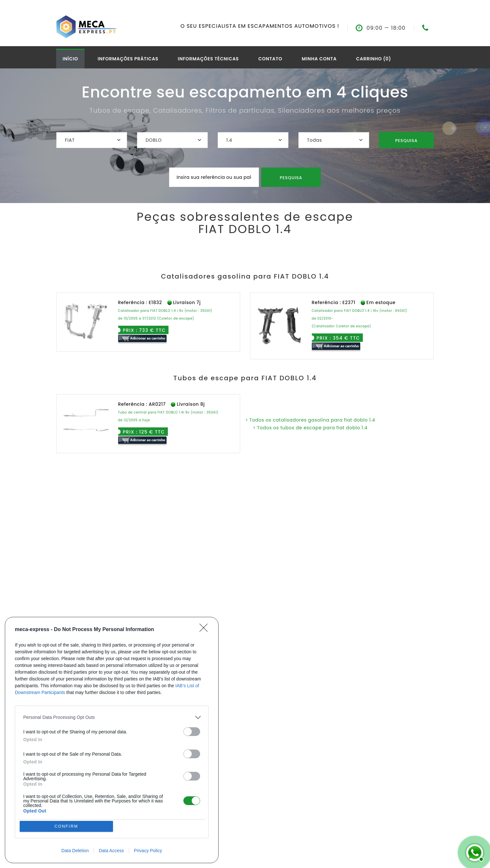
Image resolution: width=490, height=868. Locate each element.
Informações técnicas (208, 59)
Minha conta (319, 59)
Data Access (111, 851)
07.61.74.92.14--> (433, 28)
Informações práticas (128, 59)
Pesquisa (406, 141)
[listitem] (112, 809)
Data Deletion (75, 851)
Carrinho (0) (373, 59)
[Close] (206, 722)
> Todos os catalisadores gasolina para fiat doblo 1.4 (310, 420)
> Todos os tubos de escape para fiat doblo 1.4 (310, 428)
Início (70, 59)
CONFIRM (67, 826)
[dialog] (112, 786)
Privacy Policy (148, 851)
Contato (270, 59)
